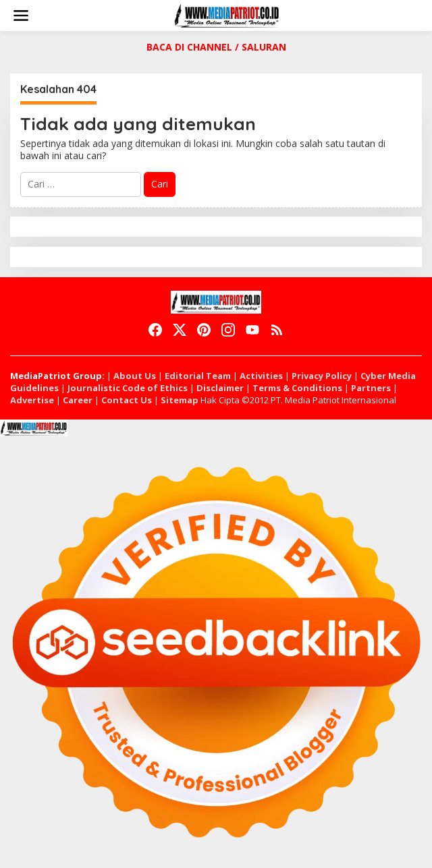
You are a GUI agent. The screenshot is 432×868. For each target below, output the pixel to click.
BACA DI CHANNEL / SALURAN (216, 47)
